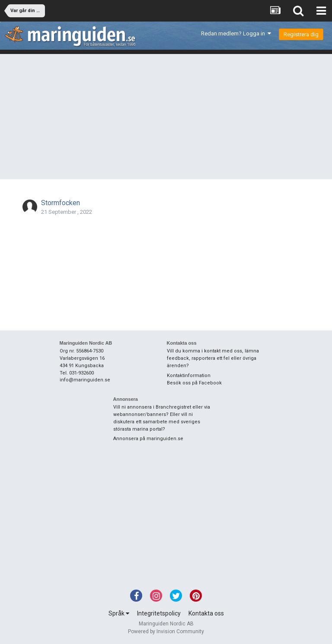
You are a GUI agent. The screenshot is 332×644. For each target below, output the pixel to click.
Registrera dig (301, 34)
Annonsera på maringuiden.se (148, 439)
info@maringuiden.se (85, 380)
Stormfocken (61, 203)
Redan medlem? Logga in (236, 33)
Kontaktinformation (189, 376)
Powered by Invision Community (166, 631)
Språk (119, 613)
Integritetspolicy (159, 613)
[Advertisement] (166, 119)
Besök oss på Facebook (194, 383)
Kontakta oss (206, 613)
